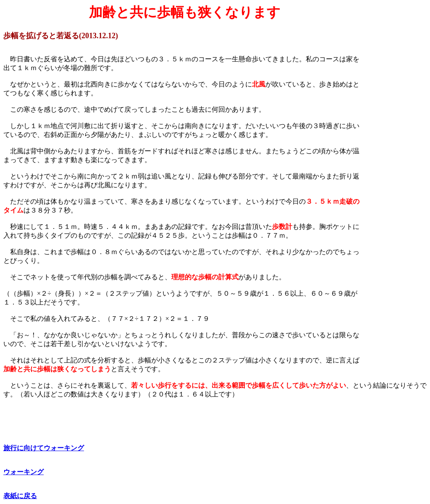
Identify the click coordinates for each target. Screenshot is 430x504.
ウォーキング (24, 472)
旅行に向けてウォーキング (44, 448)
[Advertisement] (396, 317)
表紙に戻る (20, 496)
